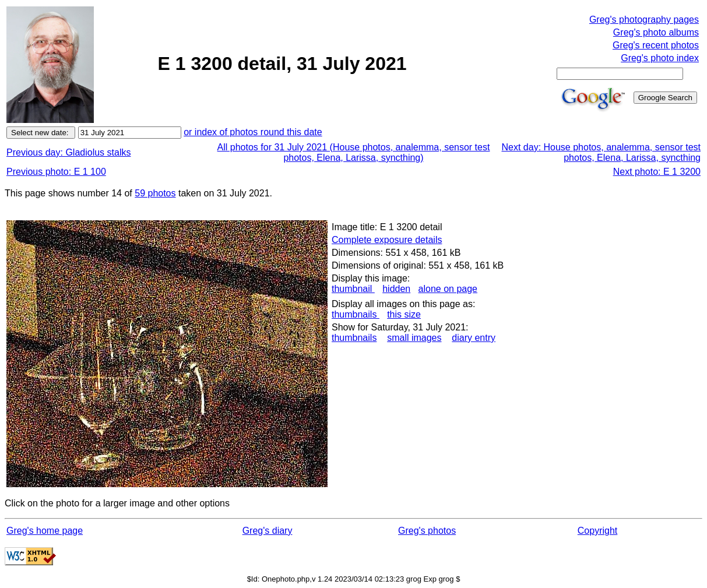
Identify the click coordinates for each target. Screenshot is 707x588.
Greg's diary (268, 531)
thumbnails (356, 314)
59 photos (155, 193)
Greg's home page (45, 531)
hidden (396, 289)
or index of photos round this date (253, 132)
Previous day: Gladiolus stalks (68, 152)
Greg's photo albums (656, 32)
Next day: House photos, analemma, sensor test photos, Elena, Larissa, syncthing (601, 152)
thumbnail (353, 289)
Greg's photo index (660, 58)
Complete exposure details (387, 240)
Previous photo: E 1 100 (56, 172)
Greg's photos (427, 531)
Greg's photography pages (644, 20)
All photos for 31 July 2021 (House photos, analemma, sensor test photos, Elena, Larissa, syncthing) (354, 152)
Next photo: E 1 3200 (657, 172)
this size (404, 314)
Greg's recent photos (656, 45)
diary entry (474, 338)
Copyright (597, 531)
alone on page (448, 289)
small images (414, 338)
